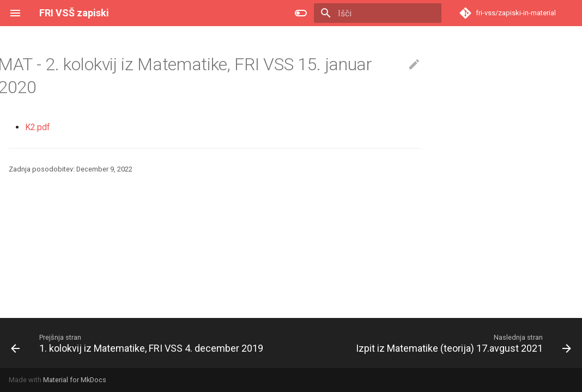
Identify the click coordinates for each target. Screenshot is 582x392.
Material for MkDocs (75, 380)
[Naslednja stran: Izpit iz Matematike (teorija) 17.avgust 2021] (462, 343)
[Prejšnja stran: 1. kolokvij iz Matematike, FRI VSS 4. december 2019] (138, 343)
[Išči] (378, 13)
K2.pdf (38, 127)
